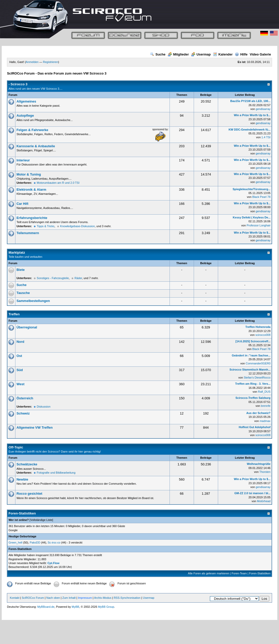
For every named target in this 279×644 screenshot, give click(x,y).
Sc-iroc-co (54, 542)
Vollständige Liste (41, 520)
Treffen (14, 314)
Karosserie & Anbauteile (36, 146)
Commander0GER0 (258, 363)
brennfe (266, 406)
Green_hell (15, 542)
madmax (265, 421)
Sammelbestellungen (33, 301)
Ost (19, 356)
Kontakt (15, 598)
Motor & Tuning (29, 174)
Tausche (23, 293)
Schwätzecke (27, 464)
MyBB (75, 607)
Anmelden (32, 62)
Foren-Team (239, 573)
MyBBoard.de (46, 607)
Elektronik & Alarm (31, 190)
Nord (20, 342)
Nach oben (53, 598)
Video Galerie (260, 54)
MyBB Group (106, 607)
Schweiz (23, 413)
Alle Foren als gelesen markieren (209, 573)
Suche (158, 54)
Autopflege (25, 116)
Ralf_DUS (264, 392)
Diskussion (44, 407)
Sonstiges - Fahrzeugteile (53, 278)
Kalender (223, 54)
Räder (78, 278)
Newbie (22, 479)
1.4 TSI (266, 137)
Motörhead (264, 501)
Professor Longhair (259, 225)
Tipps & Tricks (46, 226)
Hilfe (241, 54)
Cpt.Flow (53, 563)
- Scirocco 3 (18, 84)
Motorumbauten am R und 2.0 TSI (58, 183)
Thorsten (265, 472)
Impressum (85, 598)
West (20, 384)
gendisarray (263, 109)
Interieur (23, 160)
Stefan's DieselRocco (257, 378)
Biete (21, 270)
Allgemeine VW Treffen (35, 427)
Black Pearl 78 (261, 197)
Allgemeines (26, 101)
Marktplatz (17, 252)
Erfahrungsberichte (32, 218)
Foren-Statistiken (260, 573)
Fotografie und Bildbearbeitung (56, 473)
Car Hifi (22, 204)
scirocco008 (263, 335)
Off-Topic (16, 447)
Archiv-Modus (103, 598)
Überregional (27, 327)
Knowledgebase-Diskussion (77, 226)
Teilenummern (28, 233)
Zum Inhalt (69, 598)
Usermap (201, 54)
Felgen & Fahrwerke (32, 130)
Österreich (25, 398)
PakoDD (35, 542)
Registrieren (50, 62)
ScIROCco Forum (33, 598)
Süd (20, 370)
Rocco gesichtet (29, 494)
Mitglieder (178, 54)
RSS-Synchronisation (127, 598)
